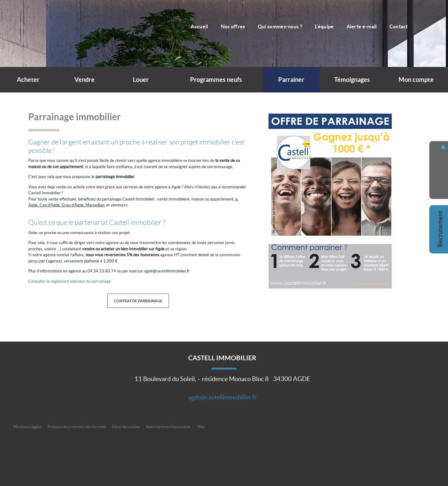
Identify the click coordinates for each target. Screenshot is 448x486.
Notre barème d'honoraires (168, 427)
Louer (141, 80)
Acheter (28, 80)
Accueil (199, 26)
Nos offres (233, 26)
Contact (399, 26)
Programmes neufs (216, 80)
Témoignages (352, 80)
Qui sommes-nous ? (280, 26)
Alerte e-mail (362, 26)
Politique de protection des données (77, 427)
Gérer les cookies (126, 427)
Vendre (84, 80)
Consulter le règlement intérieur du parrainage (70, 281)
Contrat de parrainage (138, 301)
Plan (201, 427)
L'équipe (324, 26)
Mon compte (416, 80)
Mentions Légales (27, 427)
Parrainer (291, 80)
